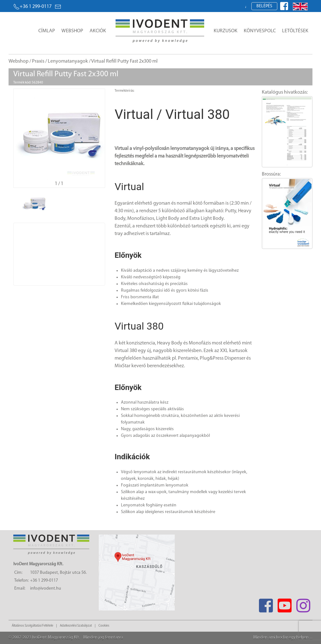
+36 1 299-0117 (32, 7)
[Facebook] (266, 604)
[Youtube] (284, 604)
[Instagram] (303, 604)
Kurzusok (226, 31)
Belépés (264, 6)
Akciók (98, 31)
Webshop (72, 31)
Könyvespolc (260, 31)
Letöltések (295, 31)
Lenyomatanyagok (68, 61)
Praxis (38, 61)
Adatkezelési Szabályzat (76, 626)
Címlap (47, 31)
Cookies (104, 626)
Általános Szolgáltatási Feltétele (32, 626)
